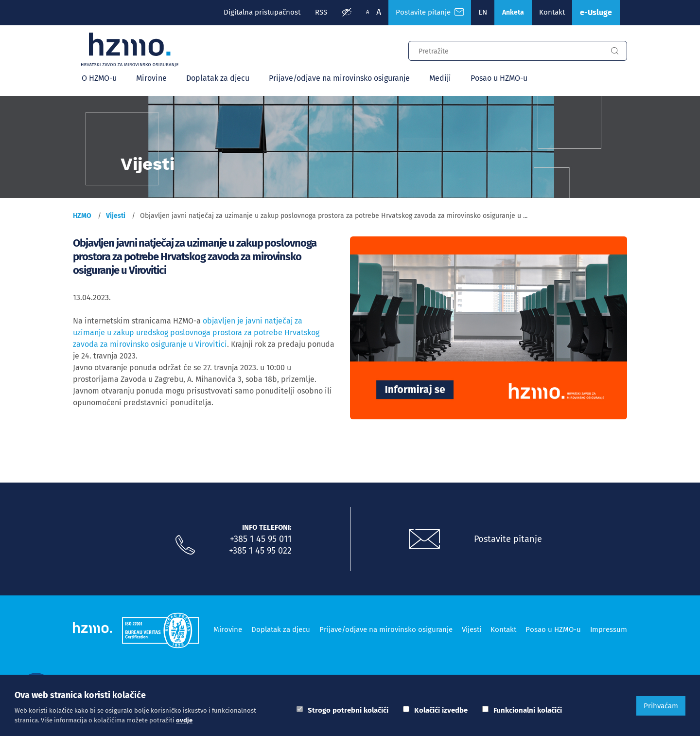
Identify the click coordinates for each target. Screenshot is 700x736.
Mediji (440, 78)
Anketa (513, 12)
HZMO (82, 216)
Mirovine (151, 78)
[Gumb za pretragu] (614, 51)
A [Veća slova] (379, 12)
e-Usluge (596, 12)
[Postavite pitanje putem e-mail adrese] (424, 539)
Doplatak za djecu (218, 78)
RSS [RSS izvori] (321, 12)
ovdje (184, 720)
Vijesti (116, 216)
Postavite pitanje (508, 539)
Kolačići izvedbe (441, 710)
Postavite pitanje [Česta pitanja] (430, 12)
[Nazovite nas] (185, 545)
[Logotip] (130, 50)
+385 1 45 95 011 (261, 539)
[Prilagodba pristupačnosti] (347, 13)
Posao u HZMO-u (499, 78)
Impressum (609, 629)
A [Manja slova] (367, 12)
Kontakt (552, 12)
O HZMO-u (99, 78)
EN (483, 12)
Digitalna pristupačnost (262, 12)
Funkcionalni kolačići (528, 710)
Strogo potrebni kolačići (348, 710)
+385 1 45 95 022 (260, 551)
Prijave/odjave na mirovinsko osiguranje (339, 78)
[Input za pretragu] (506, 50)
